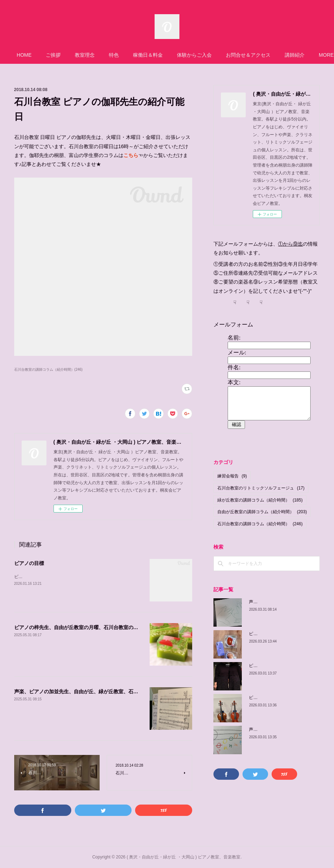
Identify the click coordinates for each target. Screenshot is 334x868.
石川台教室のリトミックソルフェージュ (261, 488)
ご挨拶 (59, 55)
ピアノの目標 (29, 563)
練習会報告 (232, 476)
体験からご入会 (200, 55)
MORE (297, 55)
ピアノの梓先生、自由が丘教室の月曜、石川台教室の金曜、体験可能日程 (96, 627)
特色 (119, 55)
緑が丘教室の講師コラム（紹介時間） (260, 500)
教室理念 (90, 55)
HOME (29, 55)
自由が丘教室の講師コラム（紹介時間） (262, 512)
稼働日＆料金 (153, 55)
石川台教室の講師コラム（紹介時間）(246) (48, 369)
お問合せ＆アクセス (254, 55)
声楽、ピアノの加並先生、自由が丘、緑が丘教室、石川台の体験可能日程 (96, 691)
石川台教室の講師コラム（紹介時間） (260, 524)
